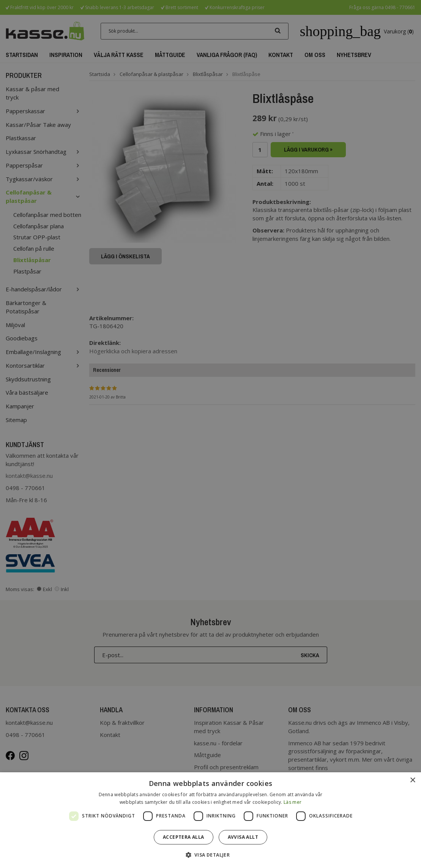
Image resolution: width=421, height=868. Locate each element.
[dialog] (210, 820)
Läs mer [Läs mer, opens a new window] (292, 802)
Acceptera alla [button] (184, 837)
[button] (211, 855)
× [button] (412, 780)
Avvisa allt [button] (243, 837)
